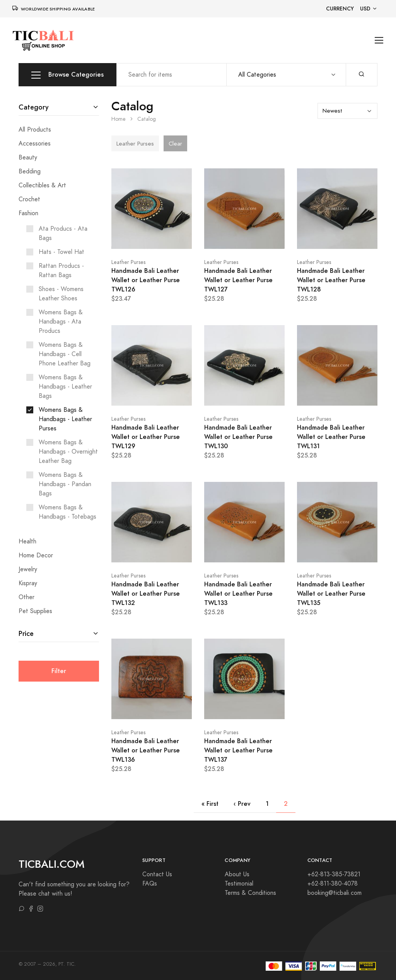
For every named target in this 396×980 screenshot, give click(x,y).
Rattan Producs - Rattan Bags (61, 271)
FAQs (150, 884)
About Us (237, 874)
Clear (175, 144)
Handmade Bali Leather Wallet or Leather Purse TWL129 (146, 437)
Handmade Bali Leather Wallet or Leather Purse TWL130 (238, 437)
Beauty (28, 158)
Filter (59, 671)
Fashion (28, 213)
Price (26, 633)
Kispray (28, 583)
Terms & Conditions (250, 893)
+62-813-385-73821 (334, 874)
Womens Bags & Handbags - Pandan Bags (65, 484)
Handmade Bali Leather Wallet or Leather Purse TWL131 (331, 437)
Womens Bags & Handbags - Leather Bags (65, 387)
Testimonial (239, 884)
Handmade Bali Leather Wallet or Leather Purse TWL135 (331, 594)
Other (26, 597)
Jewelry (28, 569)
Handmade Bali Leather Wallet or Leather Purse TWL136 (146, 750)
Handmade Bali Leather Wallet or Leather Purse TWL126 (146, 280)
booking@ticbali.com (335, 893)
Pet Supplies (35, 611)
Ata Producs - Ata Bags (63, 233)
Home (119, 119)
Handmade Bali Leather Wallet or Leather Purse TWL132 (146, 594)
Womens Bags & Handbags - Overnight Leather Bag (68, 452)
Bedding (30, 171)
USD (365, 9)
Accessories (35, 144)
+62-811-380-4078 (333, 884)
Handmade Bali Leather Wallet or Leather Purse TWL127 (238, 280)
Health (27, 541)
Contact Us (157, 874)
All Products (35, 130)
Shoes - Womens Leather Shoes (61, 294)
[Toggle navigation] (379, 40)
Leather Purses (128, 262)
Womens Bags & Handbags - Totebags (67, 512)
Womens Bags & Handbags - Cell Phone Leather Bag (65, 354)
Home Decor (36, 555)
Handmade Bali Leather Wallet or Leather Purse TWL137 (238, 750)
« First (210, 804)
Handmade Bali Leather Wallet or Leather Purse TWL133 (238, 594)
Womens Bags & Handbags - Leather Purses (65, 419)
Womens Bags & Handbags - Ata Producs (61, 322)
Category (34, 107)
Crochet (29, 199)
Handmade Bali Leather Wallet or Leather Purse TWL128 (331, 280)
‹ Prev (242, 804)
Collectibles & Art (42, 185)
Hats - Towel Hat (61, 252)
